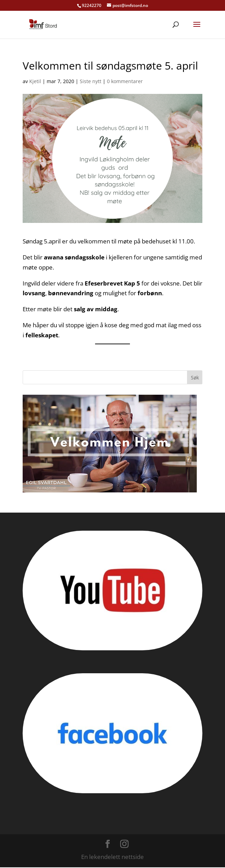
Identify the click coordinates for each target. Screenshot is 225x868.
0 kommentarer (125, 81)
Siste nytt (91, 81)
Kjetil (35, 81)
